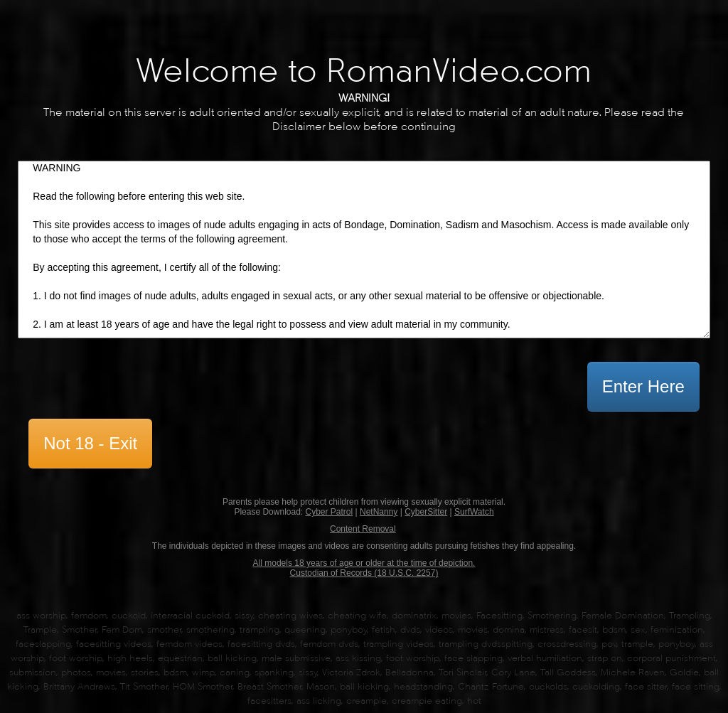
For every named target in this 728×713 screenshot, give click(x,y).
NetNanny (379, 512)
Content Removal (363, 529)
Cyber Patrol (329, 512)
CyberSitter (426, 512)
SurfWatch (474, 512)
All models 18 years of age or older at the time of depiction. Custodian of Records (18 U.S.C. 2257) (364, 568)
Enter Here (643, 386)
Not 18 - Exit (90, 443)
